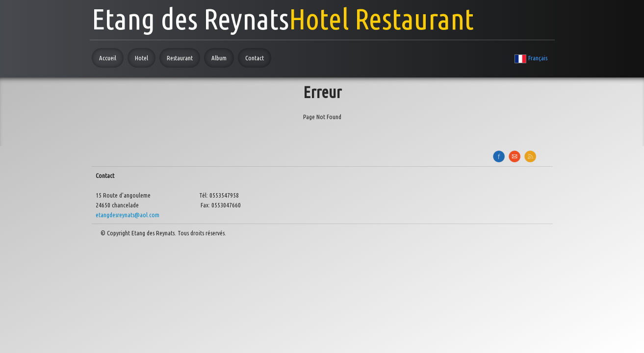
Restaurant (180, 58)
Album (219, 58)
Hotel (142, 58)
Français (531, 58)
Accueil (108, 58)
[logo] (283, 16)
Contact (255, 58)
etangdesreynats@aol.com (128, 215)
